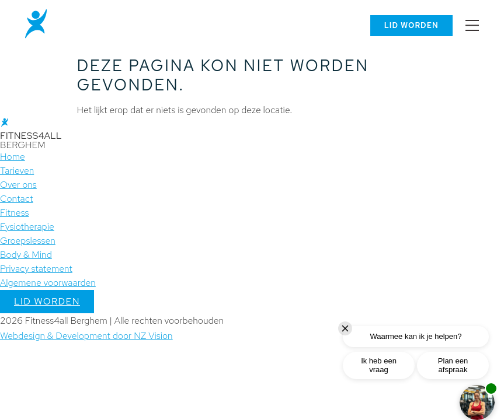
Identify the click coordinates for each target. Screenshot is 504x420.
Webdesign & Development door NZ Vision (86, 336)
